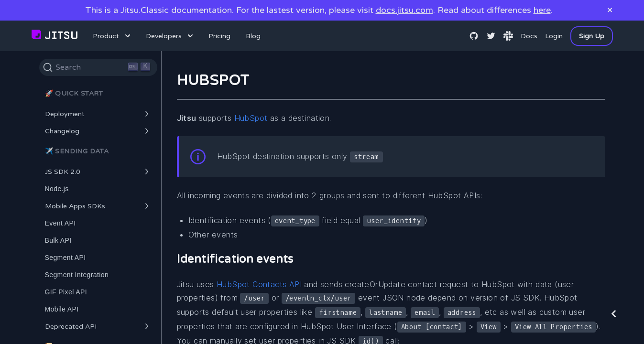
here (542, 10)
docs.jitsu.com (404, 10)
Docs (529, 36)
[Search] (98, 67)
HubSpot (251, 118)
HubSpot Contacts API (259, 284)
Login (554, 36)
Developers (170, 36)
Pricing (219, 36)
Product (113, 36)
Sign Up (592, 36)
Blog (253, 36)
